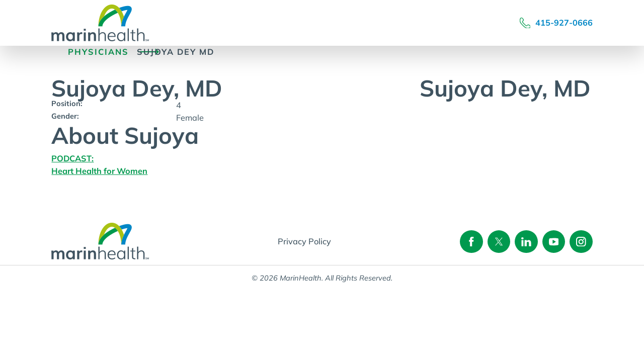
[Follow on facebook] (471, 242)
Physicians (98, 52)
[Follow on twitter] (499, 242)
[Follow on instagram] (581, 242)
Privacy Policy (304, 241)
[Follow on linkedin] (526, 242)
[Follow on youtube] (554, 242)
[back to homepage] (55, 52)
